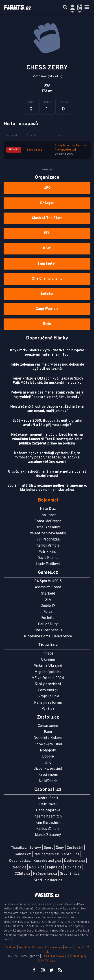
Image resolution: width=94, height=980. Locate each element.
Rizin (47, 324)
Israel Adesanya (48, 527)
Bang (48, 732)
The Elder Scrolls (48, 630)
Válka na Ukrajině (48, 666)
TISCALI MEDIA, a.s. (54, 956)
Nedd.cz (20, 868)
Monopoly (48, 751)
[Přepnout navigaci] (72, 7)
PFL (47, 233)
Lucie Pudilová (48, 564)
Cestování (75, 848)
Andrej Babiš (48, 798)
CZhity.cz (22, 874)
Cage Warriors (47, 309)
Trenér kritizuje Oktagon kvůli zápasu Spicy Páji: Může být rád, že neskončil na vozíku (47, 381)
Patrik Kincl (48, 552)
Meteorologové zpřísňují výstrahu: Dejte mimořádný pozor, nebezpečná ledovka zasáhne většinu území (47, 458)
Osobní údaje (54, 948)
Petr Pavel (48, 804)
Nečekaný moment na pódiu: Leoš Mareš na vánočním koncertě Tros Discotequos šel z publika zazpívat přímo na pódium (47, 439)
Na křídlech (48, 781)
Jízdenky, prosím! (48, 769)
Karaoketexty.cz (47, 861)
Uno (48, 763)
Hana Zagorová (48, 811)
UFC (47, 188)
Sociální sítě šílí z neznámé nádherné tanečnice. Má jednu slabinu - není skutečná (47, 488)
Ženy (60, 848)
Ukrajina (48, 660)
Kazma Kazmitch (48, 817)
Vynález (48, 709)
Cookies (38, 948)
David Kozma (48, 558)
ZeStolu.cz (70, 854)
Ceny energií (48, 690)
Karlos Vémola (48, 546)
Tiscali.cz (19, 848)
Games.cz (23, 854)
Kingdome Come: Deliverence (48, 637)
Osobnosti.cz (20, 861)
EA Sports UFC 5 (48, 581)
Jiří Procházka (48, 540)
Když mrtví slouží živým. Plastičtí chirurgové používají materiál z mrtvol (47, 353)
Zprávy (35, 848)
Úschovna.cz (75, 861)
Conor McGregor (48, 521)
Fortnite (48, 618)
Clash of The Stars (47, 218)
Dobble (48, 757)
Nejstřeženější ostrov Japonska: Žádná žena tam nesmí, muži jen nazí (47, 409)
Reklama (11, 948)
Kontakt (80, 948)
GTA (48, 600)
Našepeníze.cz (45, 874)
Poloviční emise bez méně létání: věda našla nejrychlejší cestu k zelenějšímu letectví (47, 395)
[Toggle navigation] (87, 7)
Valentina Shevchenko (48, 534)
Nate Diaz (48, 509)
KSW (47, 248)
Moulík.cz (37, 868)
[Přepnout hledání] (65, 7)
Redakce (24, 948)
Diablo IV (48, 606)
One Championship (47, 279)
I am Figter (47, 264)
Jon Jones (48, 515)
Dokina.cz (73, 868)
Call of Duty (48, 624)
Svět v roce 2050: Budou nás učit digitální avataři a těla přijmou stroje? (47, 423)
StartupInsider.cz (48, 880)
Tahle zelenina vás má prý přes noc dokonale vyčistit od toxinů (47, 367)
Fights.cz (55, 868)
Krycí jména (48, 775)
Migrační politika (48, 672)
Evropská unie (48, 696)
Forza (48, 612)
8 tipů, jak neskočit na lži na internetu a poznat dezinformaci (47, 474)
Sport (48, 848)
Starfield (48, 594)
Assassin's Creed (48, 587)
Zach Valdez (34, 150)
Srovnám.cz (70, 874)
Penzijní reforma (48, 703)
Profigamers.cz (46, 854)
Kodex (69, 948)
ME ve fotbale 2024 (48, 678)
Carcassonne (48, 726)
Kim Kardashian (48, 823)
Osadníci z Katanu (48, 738)
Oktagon (47, 203)
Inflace (48, 654)
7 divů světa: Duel (48, 744)
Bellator (47, 294)
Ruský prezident (48, 684)
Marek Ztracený (48, 835)
